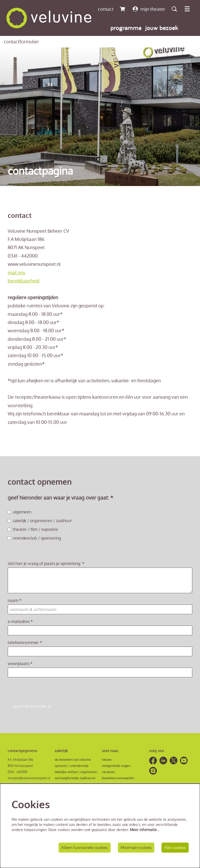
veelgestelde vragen (116, 766)
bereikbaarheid (24, 281)
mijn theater (149, 9)
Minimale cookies (136, 848)
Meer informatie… (145, 829)
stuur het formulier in (32, 706)
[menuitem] (126, 28)
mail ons (16, 272)
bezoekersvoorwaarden (118, 778)
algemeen (20, 512)
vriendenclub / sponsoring (34, 538)
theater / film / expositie (33, 529)
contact (106, 9)
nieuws (107, 760)
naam (15, 600)
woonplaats (20, 664)
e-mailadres (20, 621)
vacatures (108, 772)
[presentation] (47, 691)
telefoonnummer (25, 642)
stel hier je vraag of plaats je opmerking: (46, 563)
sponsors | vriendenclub (72, 766)
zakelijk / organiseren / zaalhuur (40, 521)
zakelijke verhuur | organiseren (76, 772)
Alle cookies (175, 848)
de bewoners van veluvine (73, 760)
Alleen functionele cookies (84, 848)
